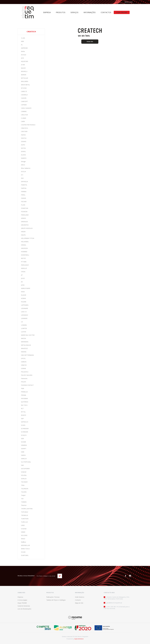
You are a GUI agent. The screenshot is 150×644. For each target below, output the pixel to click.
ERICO (23, 165)
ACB (22, 58)
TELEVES (24, 492)
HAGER (23, 232)
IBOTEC (23, 258)
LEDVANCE (24, 315)
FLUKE (23, 205)
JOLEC (23, 278)
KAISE (23, 292)
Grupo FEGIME (22, 603)
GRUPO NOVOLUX (27, 228)
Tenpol (23, 495)
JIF (22, 275)
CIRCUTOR (24, 115)
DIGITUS (24, 138)
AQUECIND (25, 61)
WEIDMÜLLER (25, 545)
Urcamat (24, 529)
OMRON (24, 362)
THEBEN (24, 502)
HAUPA (23, 235)
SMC (22, 465)
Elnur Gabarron (26, 168)
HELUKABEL (25, 242)
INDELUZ (24, 268)
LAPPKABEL (25, 305)
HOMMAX (24, 252)
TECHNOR (24, 482)
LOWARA (24, 325)
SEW (22, 439)
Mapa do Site (79, 603)
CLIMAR (24, 118)
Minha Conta (128, 2)
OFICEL (23, 358)
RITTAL (23, 412)
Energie (23, 162)
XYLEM (23, 552)
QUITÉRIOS (25, 402)
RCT (22, 408)
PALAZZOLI (25, 372)
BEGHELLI (24, 71)
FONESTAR (25, 208)
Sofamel (24, 472)
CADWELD (24, 95)
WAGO (23, 539)
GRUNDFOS (25, 225)
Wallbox (23, 542)
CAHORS (24, 98)
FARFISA (24, 188)
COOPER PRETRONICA (28, 125)
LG (22, 322)
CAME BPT (24, 101)
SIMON (23, 455)
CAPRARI (24, 105)
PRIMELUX (24, 392)
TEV (22, 499)
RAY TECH (24, 405)
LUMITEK (24, 328)
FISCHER (24, 202)
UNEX (23, 525)
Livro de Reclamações (24, 609)
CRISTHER (24, 131)
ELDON (23, 155)
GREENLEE (24, 222)
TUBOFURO (25, 519)
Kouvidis (24, 302)
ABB (22, 41)
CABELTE (24, 91)
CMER (23, 121)
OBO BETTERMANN (27, 355)
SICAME (23, 442)
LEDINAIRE (24, 308)
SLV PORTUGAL (26, 462)
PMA (23, 388)
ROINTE (24, 415)
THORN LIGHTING (27, 509)
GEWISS (23, 218)
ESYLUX (23, 172)
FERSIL (23, 195)
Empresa (20, 597)
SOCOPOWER (25, 469)
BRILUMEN (25, 81)
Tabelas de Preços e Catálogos (56, 600)
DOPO (23, 145)
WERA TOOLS (25, 549)
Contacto (78, 600)
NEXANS (24, 352)
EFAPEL (23, 151)
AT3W (23, 65)
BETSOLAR (24, 78)
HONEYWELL (25, 255)
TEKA (23, 485)
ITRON (23, 272)
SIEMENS (24, 445)
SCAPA (23, 425)
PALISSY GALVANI (27, 375)
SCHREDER (24, 432)
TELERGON (25, 489)
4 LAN (23, 38)
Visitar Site (90, 42)
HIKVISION (24, 248)
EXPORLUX (24, 182)
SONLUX (24, 479)
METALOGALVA (26, 345)
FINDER (23, 198)
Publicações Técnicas (53, 597)
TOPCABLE (25, 512)
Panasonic (24, 378)
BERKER (24, 75)
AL (22, 45)
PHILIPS (24, 382)
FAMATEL (24, 185)
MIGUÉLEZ (24, 348)
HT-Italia (24, 262)
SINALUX (24, 459)
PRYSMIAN (24, 398)
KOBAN (23, 298)
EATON (23, 148)
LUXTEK (24, 332)
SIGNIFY (24, 449)
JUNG (23, 285)
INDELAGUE (25, 265)
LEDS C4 (24, 312)
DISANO (24, 141)
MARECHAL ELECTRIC (28, 335)
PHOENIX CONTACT (27, 385)
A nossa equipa (22, 600)
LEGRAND (24, 318)
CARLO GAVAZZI (26, 108)
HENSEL (24, 245)
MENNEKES (25, 342)
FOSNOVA (24, 212)
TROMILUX (24, 515)
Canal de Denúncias (24, 606)
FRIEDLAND (25, 215)
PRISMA (24, 395)
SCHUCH (24, 435)
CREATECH (24, 128)
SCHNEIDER (25, 429)
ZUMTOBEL (25, 555)
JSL (22, 282)
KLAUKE (24, 295)
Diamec (23, 135)
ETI (22, 175)
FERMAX (24, 192)
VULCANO (24, 535)
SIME (23, 452)
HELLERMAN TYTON (28, 238)
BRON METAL (25, 85)
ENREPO (24, 158)
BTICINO (24, 88)
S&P (22, 419)
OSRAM (23, 368)
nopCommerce (79, 639)
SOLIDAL (24, 475)
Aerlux (23, 51)
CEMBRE (24, 111)
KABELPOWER (26, 288)
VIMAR (23, 532)
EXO (22, 178)
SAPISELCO (25, 422)
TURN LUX (24, 522)
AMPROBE (24, 48)
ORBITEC (24, 365)
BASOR (23, 68)
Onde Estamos (80, 597)
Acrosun (24, 55)
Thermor (24, 505)
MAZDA (23, 338)
